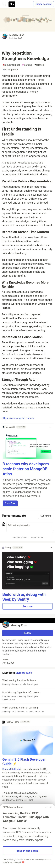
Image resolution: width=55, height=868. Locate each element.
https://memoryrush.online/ (18, 418)
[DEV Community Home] (12, 4)
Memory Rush (17, 35)
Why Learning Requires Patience (27, 682)
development (10, 70)
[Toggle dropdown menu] (51, 427)
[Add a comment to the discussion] (30, 527)
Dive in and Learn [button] (27, 851)
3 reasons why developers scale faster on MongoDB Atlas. (26, 469)
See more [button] (28, 606)
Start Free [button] (10, 503)
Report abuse (37, 538)
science (39, 65)
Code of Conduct (19, 538)
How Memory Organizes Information (27, 696)
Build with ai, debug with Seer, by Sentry (24, 597)
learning (27, 65)
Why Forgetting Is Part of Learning (27, 710)
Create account (43, 4)
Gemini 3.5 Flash (11, 769)
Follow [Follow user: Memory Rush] (27, 633)
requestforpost (11, 65)
